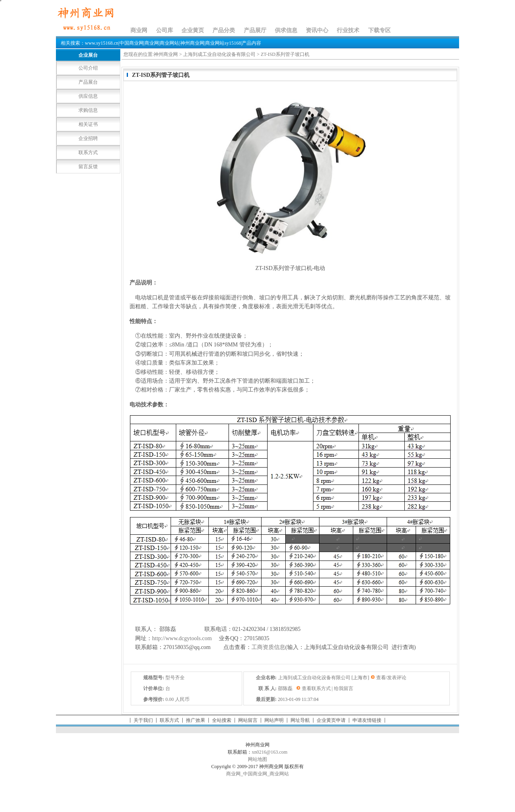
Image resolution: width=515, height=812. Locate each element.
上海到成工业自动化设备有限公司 (219, 54)
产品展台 (88, 82)
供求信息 (286, 30)
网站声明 (274, 720)
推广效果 (196, 720)
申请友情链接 (367, 720)
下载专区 (379, 30)
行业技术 (348, 30)
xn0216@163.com (270, 752)
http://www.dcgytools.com (182, 638)
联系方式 (88, 153)
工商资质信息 (268, 647)
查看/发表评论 (391, 678)
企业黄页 (193, 30)
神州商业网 (166, 54)
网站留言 (248, 720)
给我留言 (344, 688)
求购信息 (88, 110)
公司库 (165, 30)
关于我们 (143, 720)
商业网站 (279, 774)
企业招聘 (88, 138)
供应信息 (88, 96)
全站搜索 (222, 720)
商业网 (139, 30)
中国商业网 (255, 774)
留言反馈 (88, 167)
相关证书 (88, 124)
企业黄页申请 (331, 720)
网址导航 (300, 720)
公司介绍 (88, 68)
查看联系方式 (316, 688)
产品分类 (224, 30)
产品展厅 (255, 30)
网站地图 (257, 759)
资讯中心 (317, 30)
